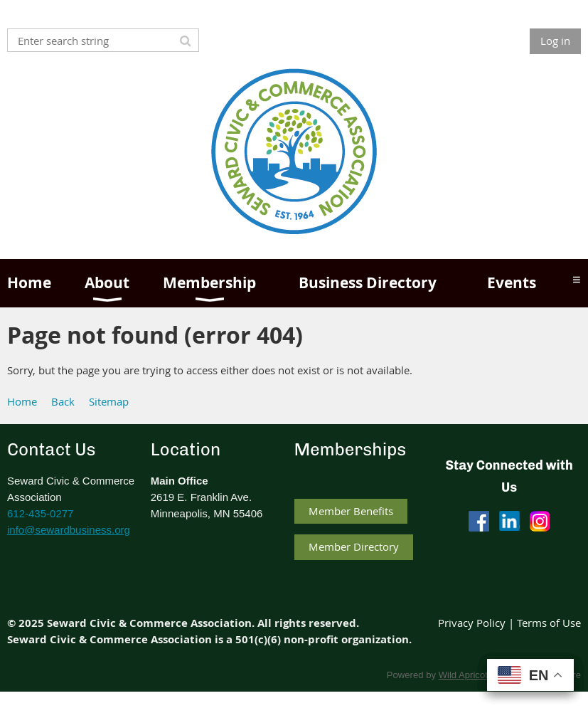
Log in (555, 41)
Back (63, 401)
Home (22, 401)
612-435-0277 (40, 513)
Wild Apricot (463, 675)
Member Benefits (351, 511)
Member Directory (354, 546)
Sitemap (109, 401)
